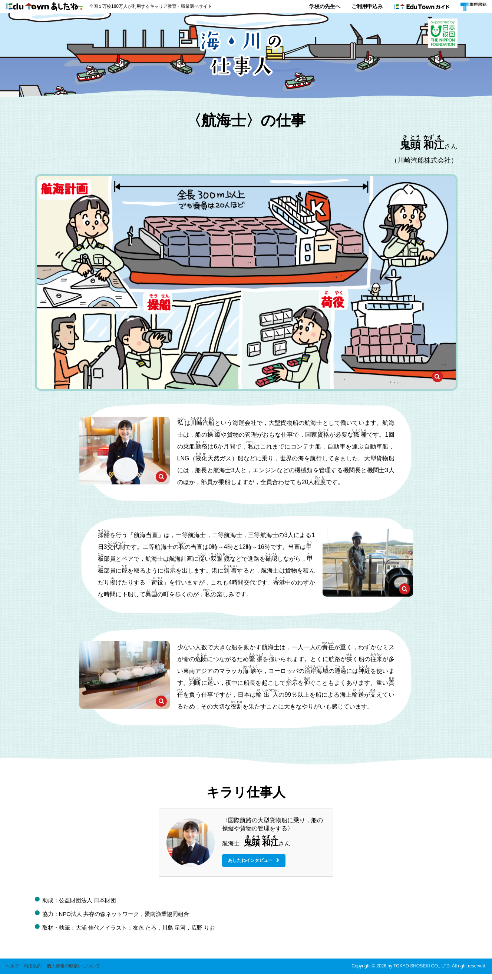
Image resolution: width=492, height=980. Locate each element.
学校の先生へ (325, 6)
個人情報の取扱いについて (73, 972)
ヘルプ (12, 972)
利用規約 (33, 972)
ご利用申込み (367, 6)
